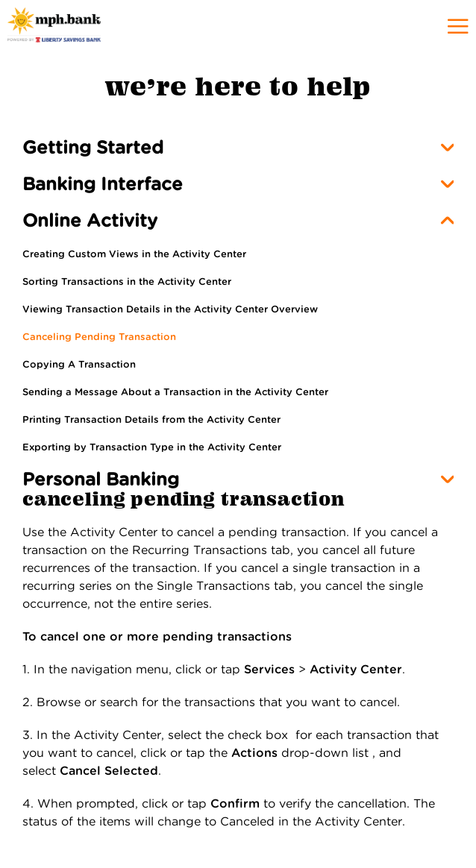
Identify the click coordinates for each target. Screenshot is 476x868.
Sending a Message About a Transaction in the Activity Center (175, 392)
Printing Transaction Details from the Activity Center (151, 419)
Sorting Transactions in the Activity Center (127, 282)
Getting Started (93, 147)
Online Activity (90, 220)
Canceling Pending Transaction (99, 337)
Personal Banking (101, 479)
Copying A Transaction (79, 364)
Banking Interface (103, 184)
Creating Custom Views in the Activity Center (134, 254)
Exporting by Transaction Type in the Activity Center (152, 447)
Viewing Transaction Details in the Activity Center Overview (170, 309)
